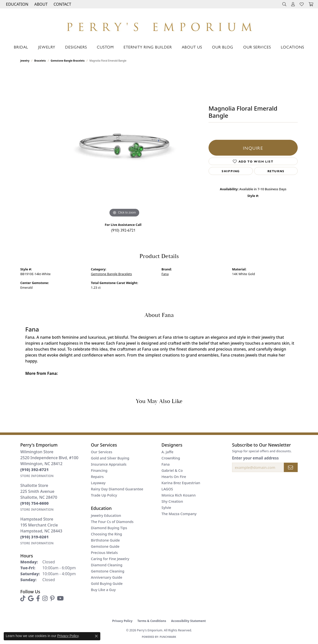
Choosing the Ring (106, 534)
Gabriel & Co (172, 470)
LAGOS (167, 489)
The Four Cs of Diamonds (112, 522)
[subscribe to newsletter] (291, 467)
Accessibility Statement (188, 621)
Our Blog (223, 47)
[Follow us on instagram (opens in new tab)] (45, 598)
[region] (124, 144)
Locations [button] (292, 47)
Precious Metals (104, 553)
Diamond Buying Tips (109, 528)
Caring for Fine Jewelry (110, 559)
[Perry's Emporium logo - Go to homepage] (159, 25)
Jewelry (47, 47)
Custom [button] (105, 47)
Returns (276, 171)
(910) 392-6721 (123, 230)
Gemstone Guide (105, 546)
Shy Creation (172, 501)
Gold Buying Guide (107, 584)
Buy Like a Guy (103, 590)
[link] (62, 4)
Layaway (98, 483)
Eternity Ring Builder (148, 47)
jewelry (25, 61)
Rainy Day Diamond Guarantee (117, 489)
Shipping (231, 171)
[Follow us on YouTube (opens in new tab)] (60, 598)
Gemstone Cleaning (108, 571)
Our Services (257, 47)
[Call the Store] (35, 470)
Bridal (21, 47)
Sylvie (166, 508)
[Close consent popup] (96, 636)
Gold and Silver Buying (110, 458)
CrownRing (171, 458)
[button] (17, 4)
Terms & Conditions (152, 621)
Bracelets (40, 61)
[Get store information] (37, 476)
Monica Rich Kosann (179, 495)
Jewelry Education (106, 515)
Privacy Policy (122, 621)
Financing (99, 470)
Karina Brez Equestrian (181, 483)
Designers (76, 47)
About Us (192, 47)
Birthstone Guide (105, 540)
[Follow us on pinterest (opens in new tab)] (52, 598)
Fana (165, 274)
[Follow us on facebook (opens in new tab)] (38, 598)
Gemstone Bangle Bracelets (68, 61)
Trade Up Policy (104, 495)
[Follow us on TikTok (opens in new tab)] (23, 598)
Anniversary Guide (107, 577)
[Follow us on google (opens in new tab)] (31, 598)
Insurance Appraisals (109, 464)
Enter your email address (255, 458)
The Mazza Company (179, 514)
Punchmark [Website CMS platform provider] (168, 637)
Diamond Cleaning (107, 565)
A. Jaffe (167, 452)
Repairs (97, 477)
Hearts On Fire (174, 477)
